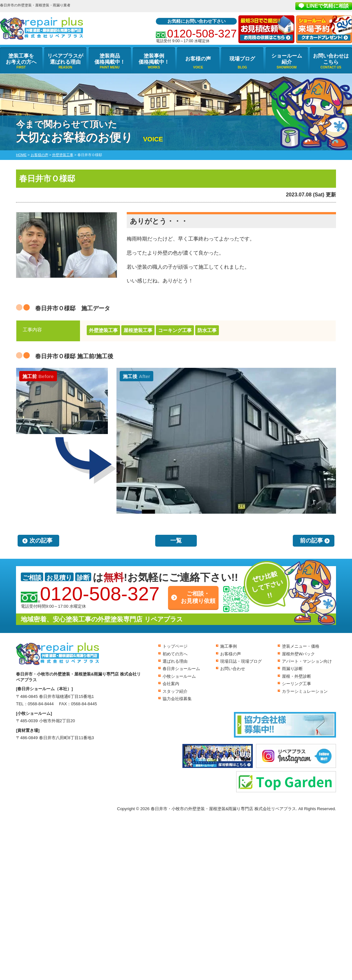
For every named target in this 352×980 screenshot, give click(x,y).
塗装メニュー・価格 (301, 646)
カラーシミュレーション (305, 691)
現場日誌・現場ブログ (241, 661)
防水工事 (207, 330)
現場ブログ (242, 59)
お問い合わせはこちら (331, 59)
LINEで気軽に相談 (328, 6)
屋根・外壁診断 (296, 676)
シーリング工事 (296, 684)
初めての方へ (175, 654)
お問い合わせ (233, 669)
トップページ (175, 646)
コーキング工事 (175, 330)
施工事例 (228, 646)
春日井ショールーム (181, 669)
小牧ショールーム (179, 676)
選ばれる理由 (175, 661)
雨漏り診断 (292, 669)
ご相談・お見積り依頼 (198, 597)
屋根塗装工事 (138, 330)
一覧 (176, 541)
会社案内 (171, 684)
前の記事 (311, 541)
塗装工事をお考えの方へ (21, 59)
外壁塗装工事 (103, 330)
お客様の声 (198, 59)
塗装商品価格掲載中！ (110, 59)
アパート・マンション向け (307, 661)
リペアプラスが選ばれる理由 (65, 59)
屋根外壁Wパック (298, 654)
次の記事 (41, 541)
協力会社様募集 (177, 699)
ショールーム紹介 (287, 59)
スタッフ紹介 (175, 691)
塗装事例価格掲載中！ (154, 59)
